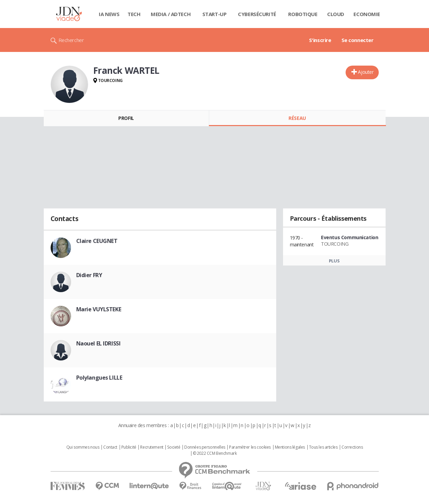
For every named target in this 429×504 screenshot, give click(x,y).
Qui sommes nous (83, 447)
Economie (367, 14)
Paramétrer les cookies (250, 447)
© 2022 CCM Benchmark (215, 453)
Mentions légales (290, 447)
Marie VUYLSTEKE (99, 309)
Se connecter (358, 40)
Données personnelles (205, 447)
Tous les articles (323, 447)
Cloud (336, 14)
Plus (334, 261)
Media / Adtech (171, 14)
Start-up (214, 14)
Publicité (129, 447)
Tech (134, 14)
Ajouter (366, 72)
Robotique (303, 14)
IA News (109, 14)
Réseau (297, 118)
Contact (110, 447)
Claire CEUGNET (97, 241)
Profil (126, 118)
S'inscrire (320, 40)
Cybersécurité (257, 14)
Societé (174, 447)
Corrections (352, 447)
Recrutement (152, 447)
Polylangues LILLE (99, 378)
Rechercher (71, 40)
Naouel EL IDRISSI (98, 343)
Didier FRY (89, 275)
